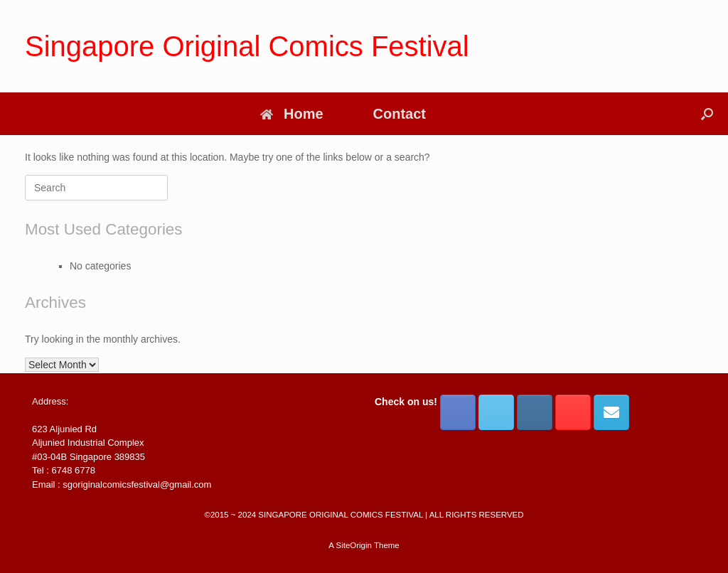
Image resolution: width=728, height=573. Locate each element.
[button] (707, 114)
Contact (400, 114)
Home (292, 114)
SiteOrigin (354, 545)
